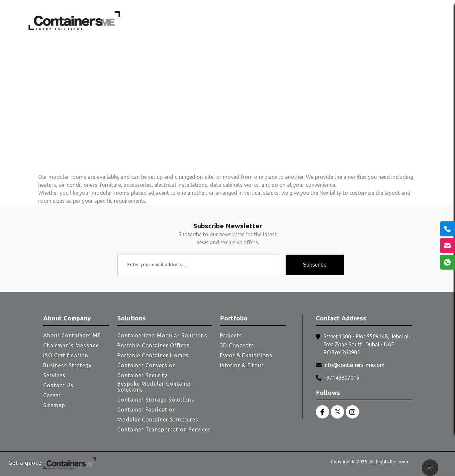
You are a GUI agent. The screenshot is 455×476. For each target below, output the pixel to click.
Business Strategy (67, 365)
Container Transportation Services (164, 429)
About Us (219, 21)
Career (52, 395)
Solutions (313, 21)
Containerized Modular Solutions (162, 335)
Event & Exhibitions (246, 355)
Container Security (142, 375)
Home (190, 21)
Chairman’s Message (71, 345)
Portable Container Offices (153, 345)
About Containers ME (72, 335)
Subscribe (315, 265)
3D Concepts (237, 345)
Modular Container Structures (158, 419)
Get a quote (25, 463)
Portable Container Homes (153, 355)
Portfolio (348, 21)
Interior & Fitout (242, 365)
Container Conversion (147, 365)
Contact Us (410, 21)
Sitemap (54, 405)
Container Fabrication (147, 410)
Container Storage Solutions (156, 400)
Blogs (376, 21)
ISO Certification (66, 355)
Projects (231, 335)
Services (277, 21)
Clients (248, 21)
